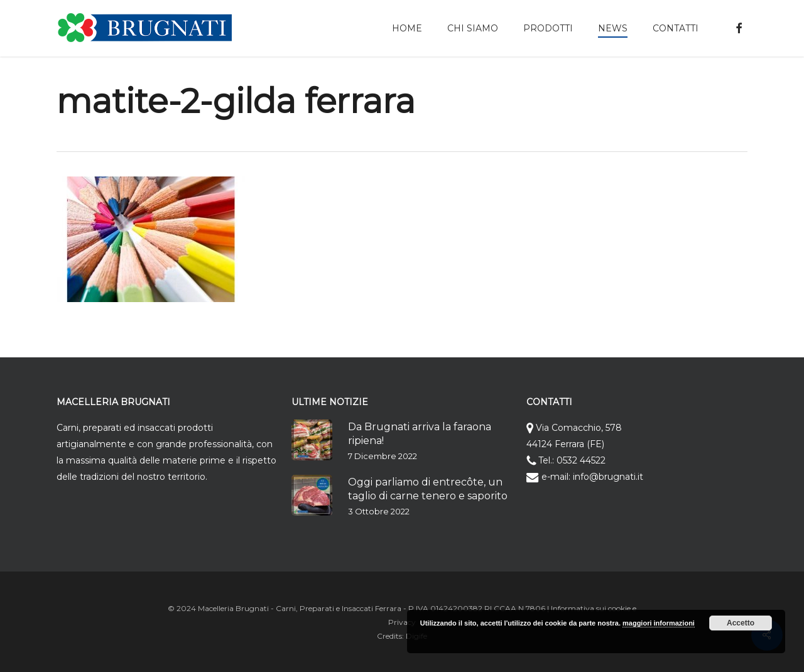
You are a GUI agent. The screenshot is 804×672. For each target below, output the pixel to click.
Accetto (741, 623)
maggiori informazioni (659, 623)
